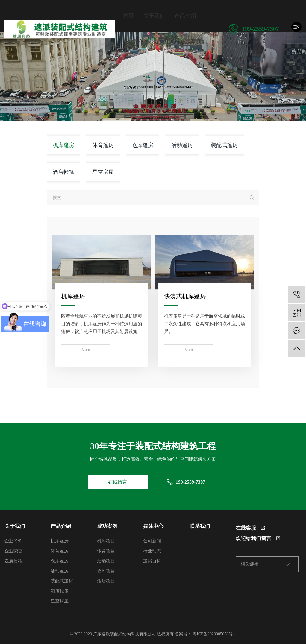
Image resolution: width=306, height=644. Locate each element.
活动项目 (106, 560)
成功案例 (134, 42)
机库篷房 (63, 145)
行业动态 (152, 550)
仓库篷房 (143, 145)
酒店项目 (106, 580)
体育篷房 (103, 145)
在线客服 (250, 527)
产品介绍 (185, 16)
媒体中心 (165, 42)
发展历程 (13, 560)
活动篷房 (182, 145)
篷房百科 (152, 560)
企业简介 (13, 540)
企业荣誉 (13, 550)
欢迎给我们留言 (258, 537)
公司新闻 (152, 540)
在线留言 (118, 481)
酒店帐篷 (63, 172)
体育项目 (106, 550)
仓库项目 (106, 570)
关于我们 (154, 16)
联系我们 (196, 42)
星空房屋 (103, 172)
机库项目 (106, 540)
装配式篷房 (224, 145)
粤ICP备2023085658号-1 (214, 633)
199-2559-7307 (254, 29)
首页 (128, 16)
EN (296, 27)
